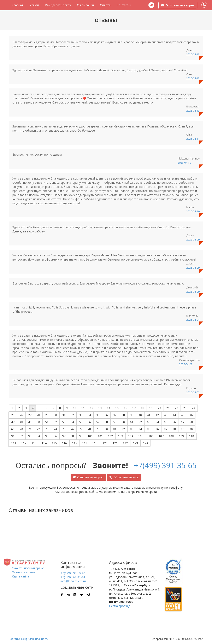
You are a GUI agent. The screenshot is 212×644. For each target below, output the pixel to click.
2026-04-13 (193, 54)
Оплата (105, 5)
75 (64, 429)
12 (92, 408)
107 (161, 436)
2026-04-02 (193, 392)
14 (108, 408)
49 (30, 422)
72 (38, 429)
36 (106, 415)
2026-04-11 (193, 139)
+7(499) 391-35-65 (165, 465)
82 (123, 429)
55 (81, 422)
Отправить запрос (88, 477)
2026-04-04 (193, 320)
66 (174, 422)
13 (100, 408)
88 (174, 429)
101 (100, 436)
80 (106, 429)
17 (134, 408)
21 (168, 408)
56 (89, 422)
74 (55, 429)
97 (64, 436)
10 (75, 408)
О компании (85, 5)
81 (115, 429)
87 (166, 429)
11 (83, 408)
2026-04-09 (193, 240)
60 (123, 422)
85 (149, 429)
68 (191, 422)
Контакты (124, 5)
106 (151, 436)
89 (183, 429)
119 (95, 443)
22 (176, 408)
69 (13, 429)
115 (54, 443)
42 (157, 415)
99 (81, 436)
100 (90, 436)
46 (191, 415)
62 (140, 422)
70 (21, 429)
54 (72, 422)
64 (157, 422)
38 (123, 415)
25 (13, 415)
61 (132, 422)
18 (142, 408)
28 (38, 415)
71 (30, 429)
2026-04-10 (184, 163)
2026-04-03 (186, 364)
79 (98, 429)
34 (89, 415)
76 (72, 429)
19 (151, 408)
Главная (18, 5)
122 (125, 443)
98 (72, 436)
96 (55, 436)
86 (157, 429)
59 (115, 422)
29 (47, 415)
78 (89, 429)
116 (64, 443)
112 (24, 443)
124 (146, 443)
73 (47, 429)
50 (38, 422)
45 (183, 415)
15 (117, 408)
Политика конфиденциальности (29, 639)
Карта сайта (20, 576)
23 (185, 408)
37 (115, 415)
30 (55, 415)
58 (106, 422)
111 (14, 443)
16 (125, 408)
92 (21, 436)
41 (149, 415)
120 (105, 443)
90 (191, 429)
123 (135, 443)
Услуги (34, 5)
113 (34, 443)
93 (30, 436)
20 (159, 408)
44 (174, 415)
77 (81, 429)
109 (181, 436)
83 (132, 429)
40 (140, 415)
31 (64, 415)
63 (149, 422)
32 (72, 415)
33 (81, 415)
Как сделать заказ (58, 5)
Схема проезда (120, 606)
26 (21, 415)
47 (13, 422)
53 (64, 422)
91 (13, 436)
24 (193, 408)
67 (183, 422)
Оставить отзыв (23, 572)
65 (166, 422)
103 (120, 436)
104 (131, 436)
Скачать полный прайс (28, 568)
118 (85, 443)
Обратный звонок (124, 477)
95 (47, 436)
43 (166, 415)
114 (44, 443)
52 (55, 422)
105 (141, 436)
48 (21, 422)
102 (110, 436)
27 (30, 415)
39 (132, 415)
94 (38, 436)
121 (115, 443)
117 (75, 443)
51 (47, 422)
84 (140, 429)
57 (98, 422)
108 (171, 436)
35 (98, 415)
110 (192, 436)
